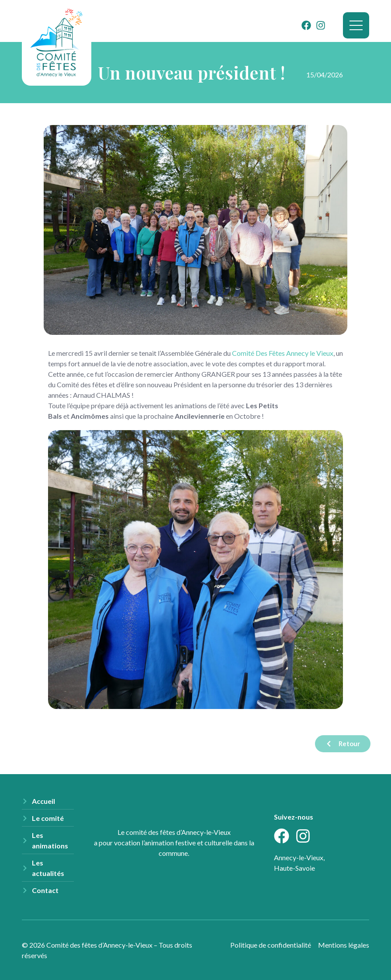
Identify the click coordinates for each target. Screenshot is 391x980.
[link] (283, 353)
